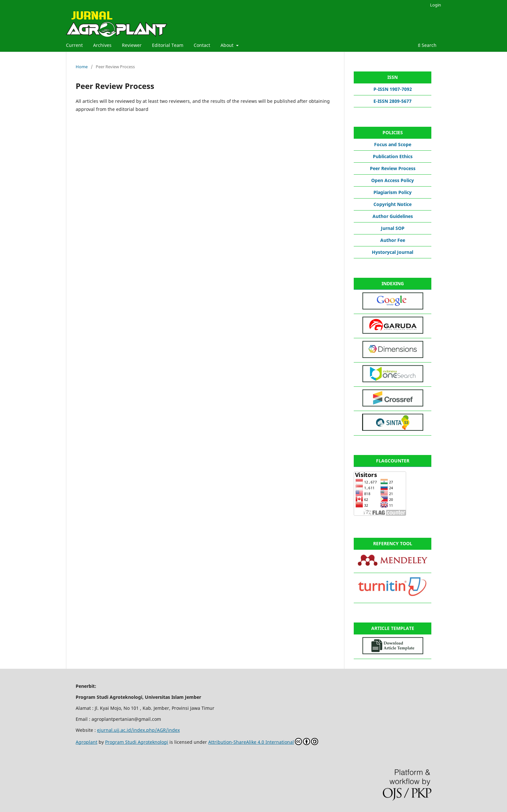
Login (436, 5)
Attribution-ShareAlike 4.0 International (263, 742)
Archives (102, 45)
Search (427, 45)
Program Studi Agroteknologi (137, 742)
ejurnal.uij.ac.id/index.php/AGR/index (138, 730)
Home (82, 67)
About (228, 45)
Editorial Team (168, 45)
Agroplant (86, 742)
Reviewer (132, 45)
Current (74, 45)
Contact (202, 45)
